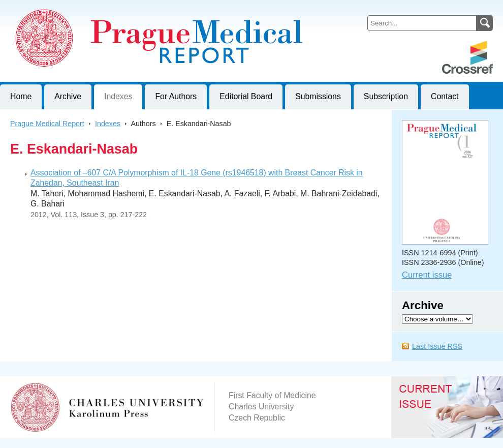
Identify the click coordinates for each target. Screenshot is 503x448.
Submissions (318, 96)
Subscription (386, 96)
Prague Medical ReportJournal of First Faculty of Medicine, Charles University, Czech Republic (125, 8)
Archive (68, 96)
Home (21, 96)
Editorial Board (246, 96)
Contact (445, 96)
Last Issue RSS (437, 346)
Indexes (118, 96)
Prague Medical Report (47, 124)
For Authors (176, 96)
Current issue (427, 275)
